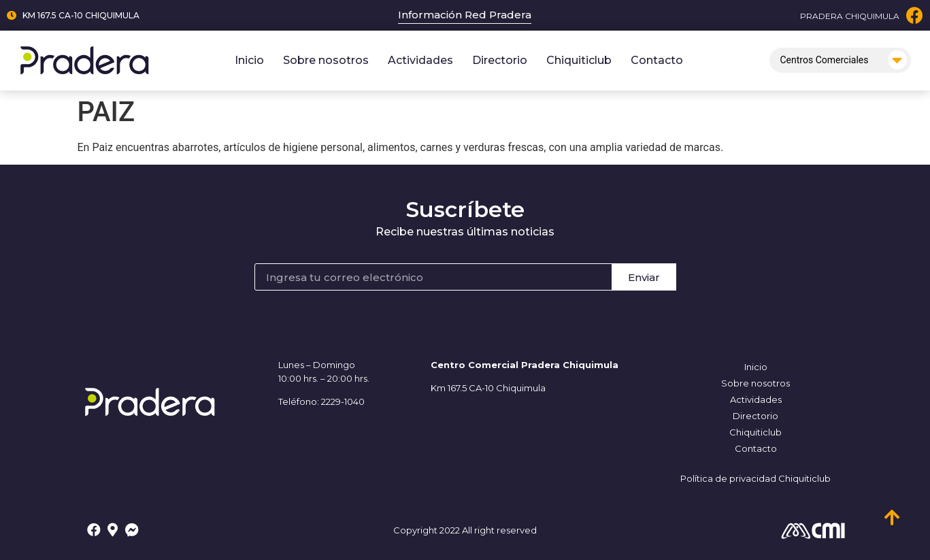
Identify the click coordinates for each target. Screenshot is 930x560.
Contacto (657, 60)
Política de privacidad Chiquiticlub (755, 478)
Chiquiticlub (579, 60)
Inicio (249, 60)
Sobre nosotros (326, 60)
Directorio (500, 60)
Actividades (420, 60)
